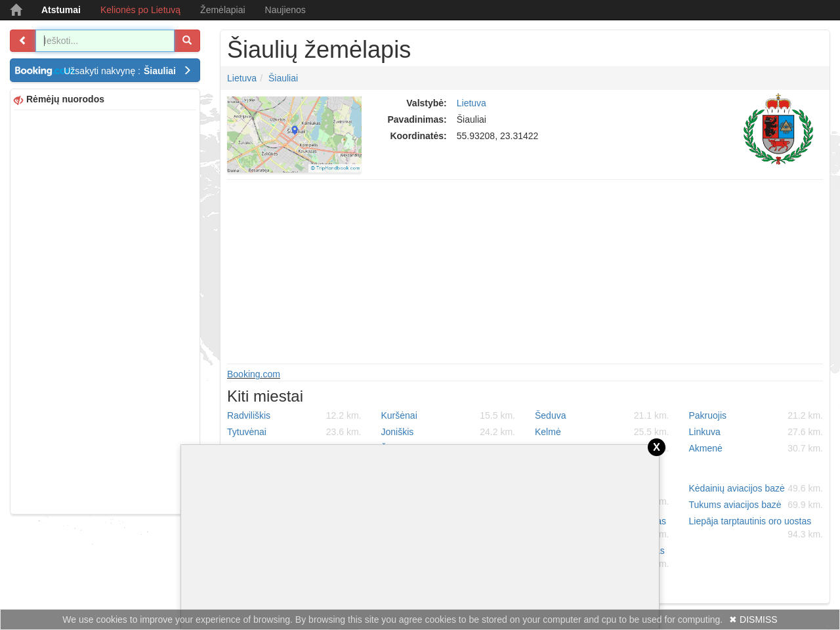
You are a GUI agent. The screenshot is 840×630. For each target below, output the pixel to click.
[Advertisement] (105, 310)
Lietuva (242, 78)
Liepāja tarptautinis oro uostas (756, 528)
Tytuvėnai (294, 432)
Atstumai (61, 10)
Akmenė (756, 448)
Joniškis (449, 432)
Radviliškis (294, 415)
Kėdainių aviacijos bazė (756, 488)
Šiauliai (283, 78)
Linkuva (756, 432)
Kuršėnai (449, 415)
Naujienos (285, 10)
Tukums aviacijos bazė (756, 505)
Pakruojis (756, 415)
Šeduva (602, 415)
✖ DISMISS (753, 619)
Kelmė (602, 432)
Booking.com (254, 374)
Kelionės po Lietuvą (140, 10)
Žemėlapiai (222, 10)
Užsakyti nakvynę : (128, 71)
